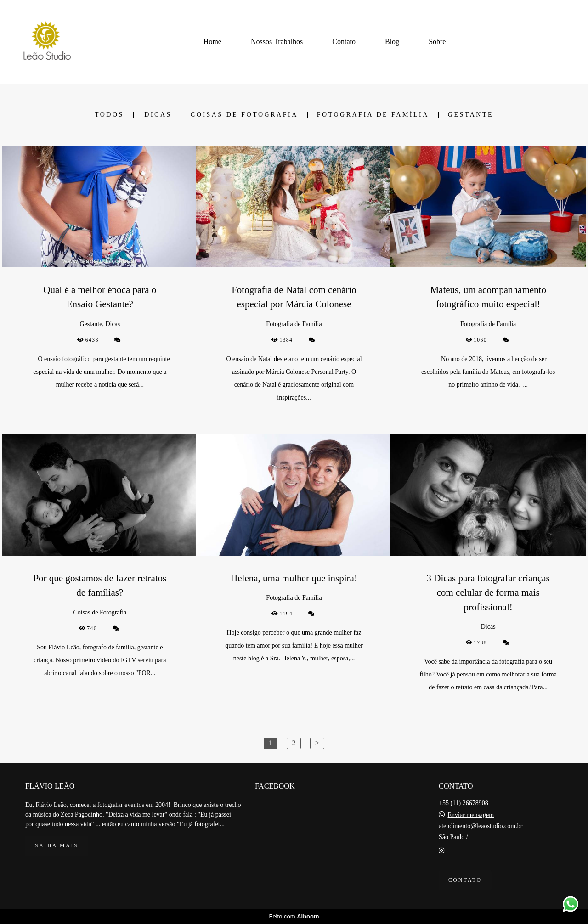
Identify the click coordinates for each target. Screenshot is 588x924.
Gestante (471, 115)
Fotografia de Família (373, 115)
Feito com (294, 916)
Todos (109, 115)
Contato (344, 42)
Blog (392, 42)
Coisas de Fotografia (244, 115)
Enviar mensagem (471, 815)
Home (212, 42)
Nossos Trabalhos (277, 42)
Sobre (437, 42)
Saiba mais (57, 846)
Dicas (158, 115)
